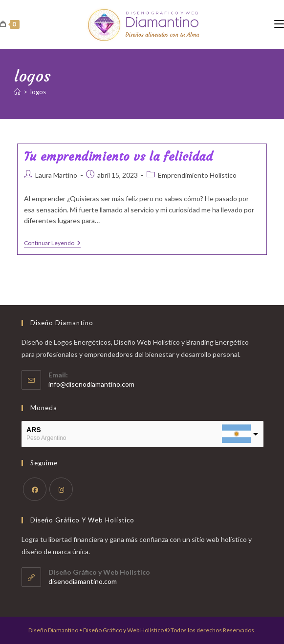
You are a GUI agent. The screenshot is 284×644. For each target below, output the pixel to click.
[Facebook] (35, 489)
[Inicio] (17, 92)
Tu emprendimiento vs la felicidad (119, 157)
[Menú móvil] (279, 24)
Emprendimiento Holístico (197, 175)
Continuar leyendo (52, 244)
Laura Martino (56, 175)
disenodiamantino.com (83, 581)
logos (38, 92)
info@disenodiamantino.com (91, 384)
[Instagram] (61, 489)
